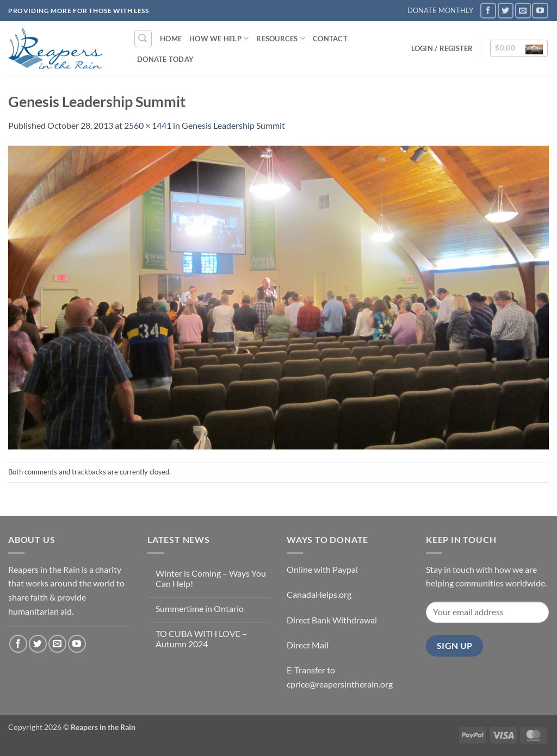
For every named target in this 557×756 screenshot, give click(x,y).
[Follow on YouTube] (540, 11)
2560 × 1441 (148, 125)
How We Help (219, 38)
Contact (330, 39)
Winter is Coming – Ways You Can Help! (211, 578)
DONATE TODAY (165, 59)
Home (171, 39)
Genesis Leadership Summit (233, 125)
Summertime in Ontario (200, 608)
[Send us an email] (523, 11)
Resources (281, 38)
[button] (143, 39)
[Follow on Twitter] (506, 11)
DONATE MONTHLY (440, 10)
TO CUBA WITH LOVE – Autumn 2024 (201, 639)
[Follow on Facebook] (488, 11)
